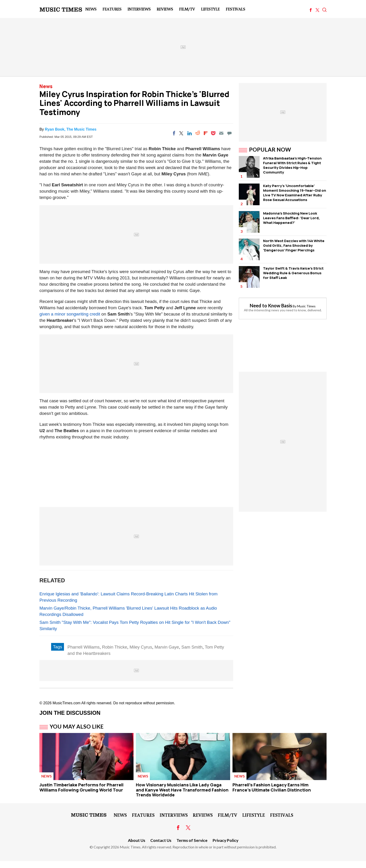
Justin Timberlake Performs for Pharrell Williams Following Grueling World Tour (81, 787)
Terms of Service (192, 840)
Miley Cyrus (141, 647)
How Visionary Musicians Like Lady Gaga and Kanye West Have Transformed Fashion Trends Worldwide (182, 790)
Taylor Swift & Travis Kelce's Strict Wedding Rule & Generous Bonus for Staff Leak (293, 273)
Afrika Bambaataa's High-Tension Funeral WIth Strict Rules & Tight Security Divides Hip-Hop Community (292, 165)
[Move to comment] (229, 133)
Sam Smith (192, 647)
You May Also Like (77, 726)
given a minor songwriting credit (70, 314)
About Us (137, 840)
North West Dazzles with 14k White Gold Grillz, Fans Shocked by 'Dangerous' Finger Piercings (294, 245)
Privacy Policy (225, 840)
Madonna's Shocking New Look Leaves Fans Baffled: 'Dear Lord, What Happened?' (291, 218)
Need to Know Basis (271, 306)
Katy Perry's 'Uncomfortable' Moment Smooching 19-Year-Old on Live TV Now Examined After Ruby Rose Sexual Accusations (295, 193)
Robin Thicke (115, 647)
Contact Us (161, 840)
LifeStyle (210, 9)
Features (112, 9)
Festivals (235, 9)
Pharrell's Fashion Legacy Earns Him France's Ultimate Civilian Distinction (272, 787)
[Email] (221, 133)
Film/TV (187, 9)
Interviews (139, 9)
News (91, 9)
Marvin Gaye (167, 647)
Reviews (165, 9)
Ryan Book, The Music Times (71, 129)
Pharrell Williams (84, 647)
